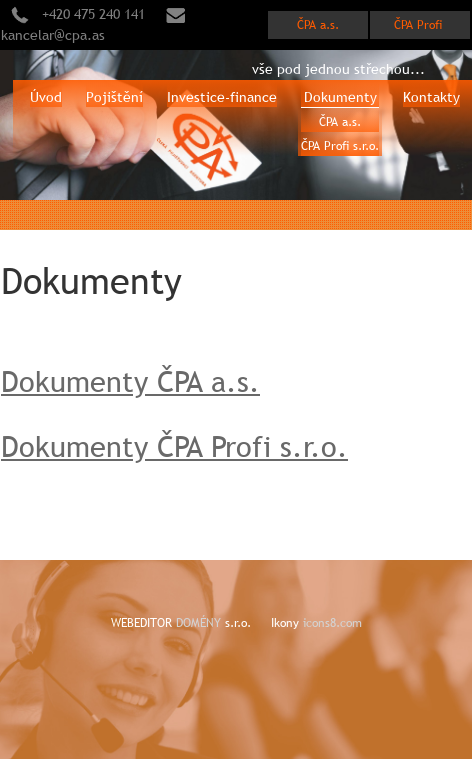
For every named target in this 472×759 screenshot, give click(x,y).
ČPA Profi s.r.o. (340, 146)
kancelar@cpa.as (53, 35)
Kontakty (431, 97)
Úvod (46, 97)
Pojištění (114, 97)
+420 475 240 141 (93, 14)
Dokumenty (340, 97)
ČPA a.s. (318, 25)
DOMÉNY (200, 623)
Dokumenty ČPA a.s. (130, 381)
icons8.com (332, 623)
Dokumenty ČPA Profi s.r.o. (174, 446)
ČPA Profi (420, 25)
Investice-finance (222, 97)
